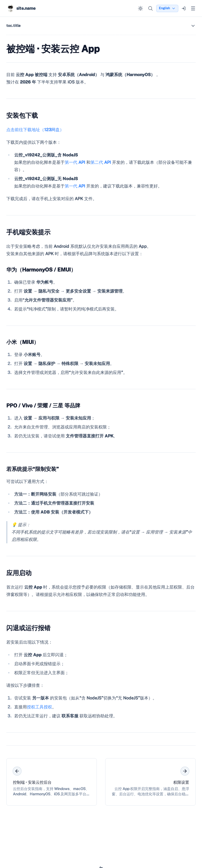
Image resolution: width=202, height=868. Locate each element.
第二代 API (101, 162)
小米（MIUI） (23, 342)
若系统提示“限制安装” (33, 469)
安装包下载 (22, 115)
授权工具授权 (39, 707)
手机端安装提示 (28, 232)
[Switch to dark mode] (140, 8)
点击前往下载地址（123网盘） (35, 130)
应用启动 (19, 573)
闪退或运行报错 (28, 628)
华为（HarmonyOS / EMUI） (41, 270)
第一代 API (75, 162)
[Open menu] (193, 8)
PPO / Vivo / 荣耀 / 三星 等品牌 (43, 406)
